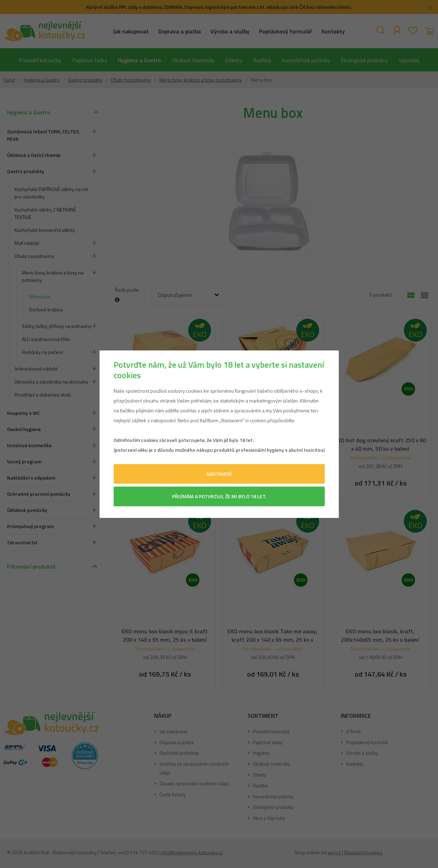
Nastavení (219, 474)
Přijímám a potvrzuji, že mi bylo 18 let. (219, 496)
